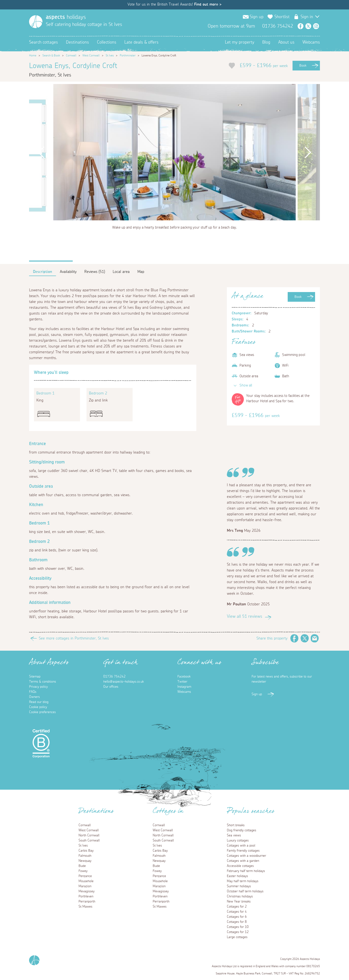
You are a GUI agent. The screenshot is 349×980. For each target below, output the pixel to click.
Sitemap (35, 677)
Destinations (77, 42)
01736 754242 (114, 677)
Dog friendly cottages (242, 830)
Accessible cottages (240, 866)
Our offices (111, 687)
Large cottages (237, 937)
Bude (82, 866)
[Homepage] (36, 22)
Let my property (240, 42)
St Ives (110, 55)
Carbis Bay (86, 851)
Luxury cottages (238, 841)
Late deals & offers (141, 42)
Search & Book (51, 55)
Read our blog (39, 702)
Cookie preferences (42, 712)
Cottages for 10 (238, 927)
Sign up (257, 17)
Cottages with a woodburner (246, 856)
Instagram (316, 26)
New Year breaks (239, 902)
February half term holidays (246, 871)
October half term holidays (245, 891)
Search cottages (44, 42)
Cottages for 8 (237, 922)
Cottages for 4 (237, 912)
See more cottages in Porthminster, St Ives (74, 638)
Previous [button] (41, 152)
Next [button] (308, 152)
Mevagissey (87, 891)
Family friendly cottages (243, 851)
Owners (34, 697)
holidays (66, 17)
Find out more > (208, 4)
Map (141, 272)
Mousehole (86, 881)
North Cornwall (89, 835)
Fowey (83, 871)
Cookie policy (38, 707)
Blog (266, 42)
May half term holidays (243, 881)
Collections (107, 42)
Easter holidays (237, 876)
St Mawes (85, 907)
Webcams (311, 42)
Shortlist (282, 17)
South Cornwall (89, 841)
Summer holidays (239, 886)
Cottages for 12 (238, 932)
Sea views (234, 835)
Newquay (85, 861)
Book (303, 66)
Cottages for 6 (237, 917)
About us (286, 42)
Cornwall (71, 55)
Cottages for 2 (237, 907)
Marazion (85, 886)
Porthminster (128, 55)
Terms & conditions (43, 682)
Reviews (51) (95, 272)
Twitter (308, 26)
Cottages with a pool (241, 846)
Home (33, 55)
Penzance (85, 876)
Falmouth (85, 856)
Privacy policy (38, 687)
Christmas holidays (240, 896)
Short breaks (236, 825)
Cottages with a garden (243, 861)
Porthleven (86, 896)
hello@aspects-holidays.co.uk (123, 682)
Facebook (301, 26)
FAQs (33, 692)
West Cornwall (91, 55)
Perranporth (87, 902)
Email (315, 638)
